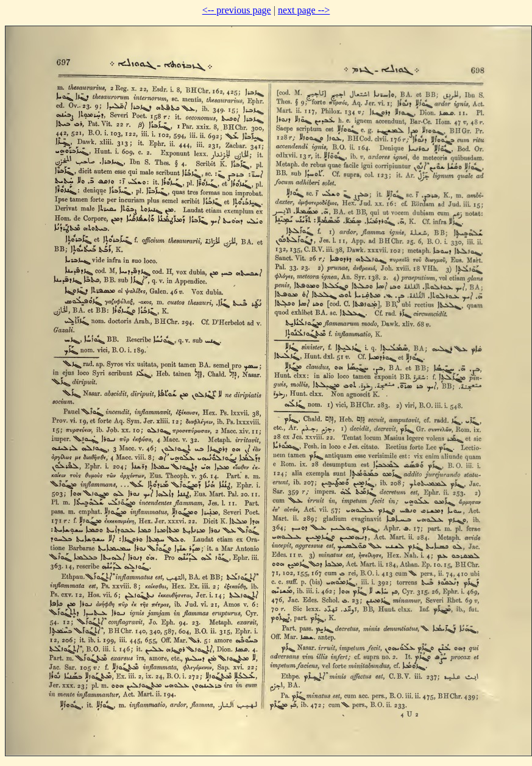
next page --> (304, 10)
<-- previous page (237, 10)
